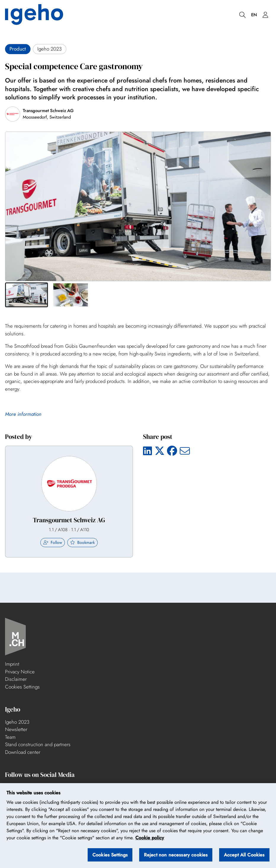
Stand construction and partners (38, 744)
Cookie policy (150, 838)
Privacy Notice (20, 672)
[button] (27, 295)
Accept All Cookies (244, 855)
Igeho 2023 (17, 722)
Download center (23, 752)
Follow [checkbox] (53, 542)
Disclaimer (16, 679)
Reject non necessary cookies (176, 855)
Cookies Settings (22, 687)
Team (10, 737)
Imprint (12, 664)
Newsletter (16, 729)
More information (23, 414)
